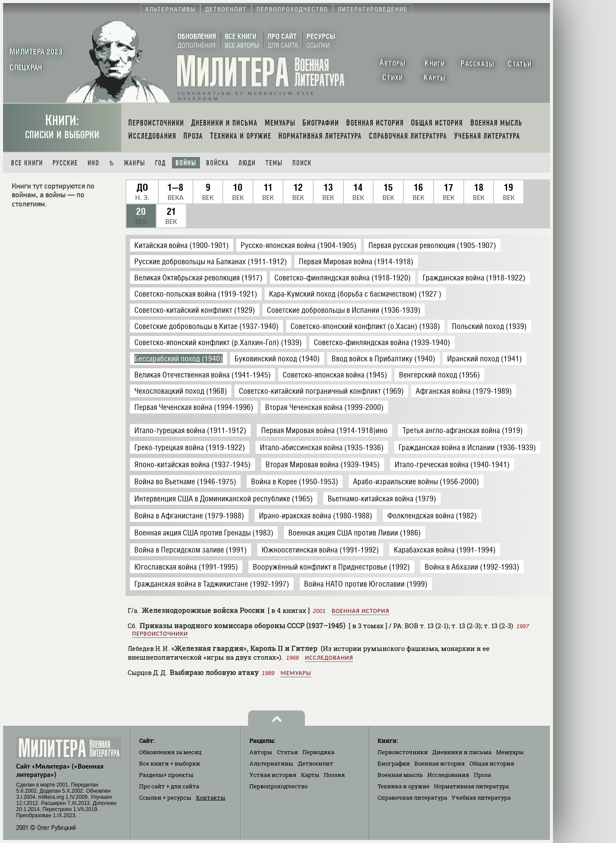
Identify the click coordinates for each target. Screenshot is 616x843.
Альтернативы (271, 763)
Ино (93, 163)
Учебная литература (481, 798)
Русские (65, 163)
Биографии (394, 763)
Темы (274, 163)
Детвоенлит (316, 763)
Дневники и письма (462, 752)
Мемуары (296, 673)
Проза (482, 775)
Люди (247, 163)
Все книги (27, 163)
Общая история (492, 763)
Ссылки (165, 798)
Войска (217, 163)
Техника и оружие (404, 786)
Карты (310, 775)
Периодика (318, 752)
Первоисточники (160, 634)
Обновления (170, 752)
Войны (186, 163)
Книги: (62, 127)
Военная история (360, 611)
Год (160, 163)
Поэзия (334, 775)
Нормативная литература (471, 786)
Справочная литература (412, 798)
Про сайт (169, 786)
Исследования (329, 658)
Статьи (287, 752)
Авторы (261, 752)
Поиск (302, 163)
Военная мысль (400, 775)
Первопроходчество (278, 786)
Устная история (273, 775)
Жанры (135, 163)
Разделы (166, 775)
